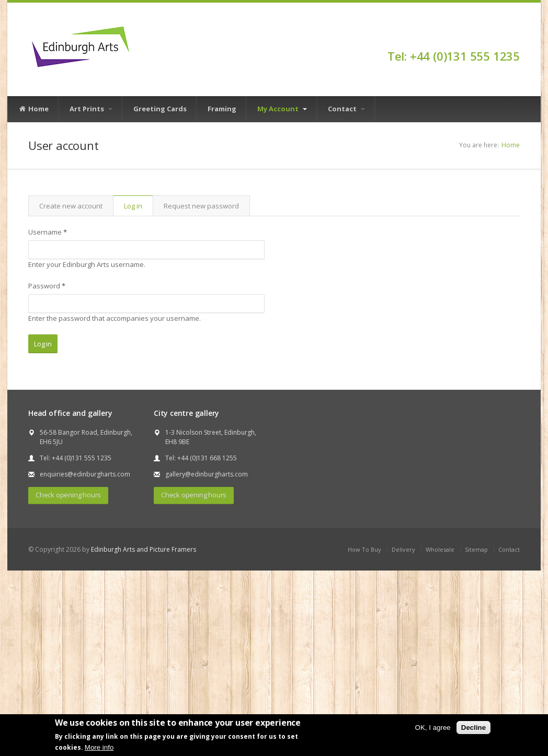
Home (33, 109)
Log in (138, 206)
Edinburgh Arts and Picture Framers (144, 549)
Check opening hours (68, 495)
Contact (346, 109)
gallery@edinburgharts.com (207, 474)
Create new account (71, 206)
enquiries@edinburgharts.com (85, 474)
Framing (222, 109)
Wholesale (440, 549)
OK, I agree (433, 728)
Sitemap (476, 549)
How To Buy (364, 549)
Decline (473, 728)
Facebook (515, 38)
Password (47, 286)
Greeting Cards (160, 109)
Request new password (201, 206)
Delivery (403, 549)
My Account (282, 109)
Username (48, 232)
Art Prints (91, 109)
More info (99, 747)
